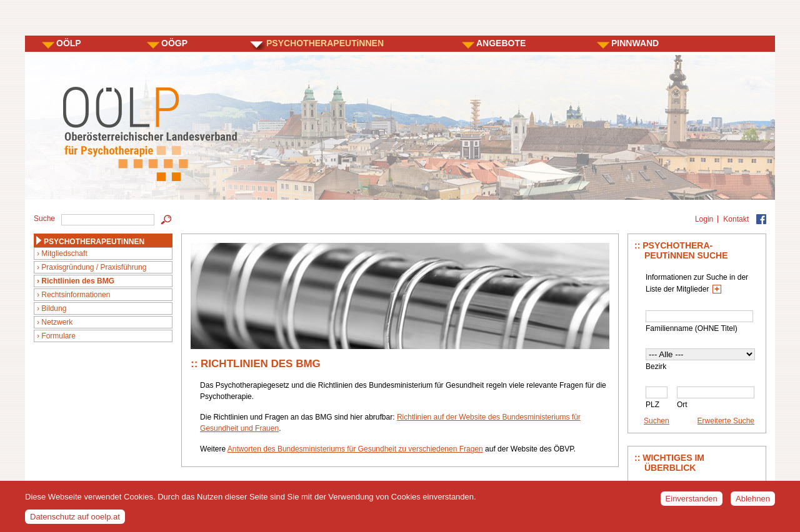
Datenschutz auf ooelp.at (75, 520)
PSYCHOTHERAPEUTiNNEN (325, 43)
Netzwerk (57, 322)
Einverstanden (692, 503)
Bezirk (656, 367)
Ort (682, 405)
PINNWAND (635, 43)
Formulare (58, 336)
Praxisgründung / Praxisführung (94, 267)
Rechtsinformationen (76, 295)
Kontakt (736, 219)
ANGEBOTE (501, 43)
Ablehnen (753, 503)
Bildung (54, 308)
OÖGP (174, 43)
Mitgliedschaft (64, 254)
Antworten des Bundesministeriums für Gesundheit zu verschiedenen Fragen (355, 449)
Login (704, 219)
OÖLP (69, 43)
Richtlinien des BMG (78, 281)
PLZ (652, 405)
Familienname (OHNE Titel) (692, 328)
